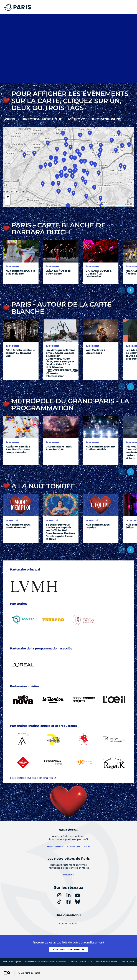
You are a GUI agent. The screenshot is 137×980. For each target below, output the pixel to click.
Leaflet (105, 206)
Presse (73, 962)
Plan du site (127, 962)
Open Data (86, 962)
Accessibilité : (46, 962)
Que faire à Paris (29, 973)
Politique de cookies (106, 962)
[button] (83, 179)
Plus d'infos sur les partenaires (31, 778)
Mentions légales (12, 962)
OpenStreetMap (121, 206)
